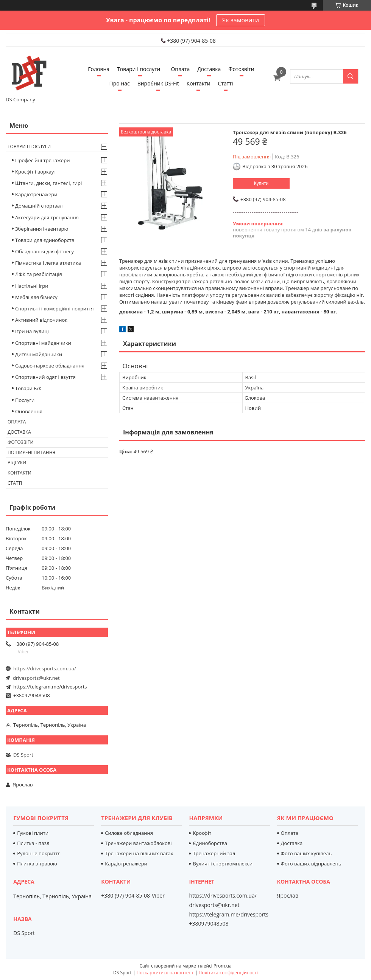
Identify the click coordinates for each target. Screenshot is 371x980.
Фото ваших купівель (306, 853)
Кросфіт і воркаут (36, 172)
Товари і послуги (139, 69)
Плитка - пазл (33, 843)
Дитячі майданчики (39, 354)
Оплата (180, 69)
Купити (261, 183)
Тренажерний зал (214, 853)
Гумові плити (33, 833)
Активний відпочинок (41, 320)
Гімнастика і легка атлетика (48, 263)
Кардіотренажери (36, 194)
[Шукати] (351, 76)
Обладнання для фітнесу (44, 251)
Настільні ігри (32, 286)
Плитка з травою (37, 864)
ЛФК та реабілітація (39, 274)
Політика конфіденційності (228, 973)
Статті (226, 83)
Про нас (120, 83)
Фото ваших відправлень (311, 864)
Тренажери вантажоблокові (138, 843)
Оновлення (29, 411)
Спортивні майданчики (43, 343)
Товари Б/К (28, 388)
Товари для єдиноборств (45, 240)
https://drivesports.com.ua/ (45, 668)
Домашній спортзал (39, 206)
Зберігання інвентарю (42, 229)
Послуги (25, 400)
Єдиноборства (210, 843)
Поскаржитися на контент (165, 973)
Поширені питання (31, 452)
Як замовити (241, 20)
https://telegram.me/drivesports (50, 687)
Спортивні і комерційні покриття (55, 309)
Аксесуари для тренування (47, 217)
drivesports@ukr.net (36, 678)
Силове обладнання (129, 833)
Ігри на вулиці (32, 331)
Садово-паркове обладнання (50, 366)
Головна (99, 69)
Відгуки (17, 463)
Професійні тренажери (42, 160)
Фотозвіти (241, 69)
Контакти (199, 83)
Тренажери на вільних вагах (139, 853)
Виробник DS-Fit (158, 83)
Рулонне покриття (39, 853)
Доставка (209, 69)
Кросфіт (202, 833)
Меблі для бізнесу (36, 297)
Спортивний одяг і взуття (45, 377)
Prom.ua (223, 966)
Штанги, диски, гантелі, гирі (48, 183)
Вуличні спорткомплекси (223, 864)
